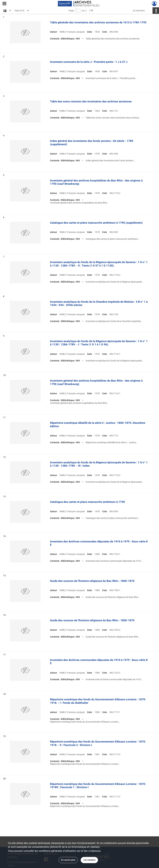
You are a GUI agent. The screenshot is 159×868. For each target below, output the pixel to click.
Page (71, 11)
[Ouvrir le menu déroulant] (4, 4)
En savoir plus (68, 860)
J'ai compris (89, 860)
